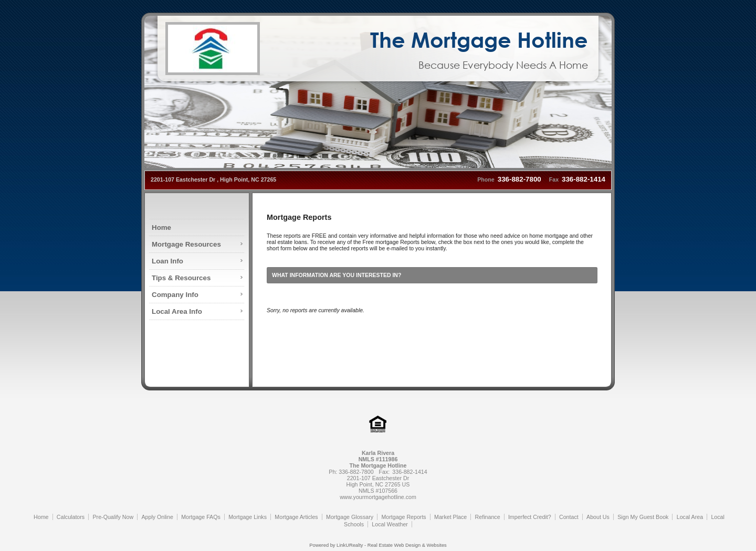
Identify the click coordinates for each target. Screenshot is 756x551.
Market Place (450, 517)
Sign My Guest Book (643, 517)
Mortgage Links (248, 517)
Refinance (488, 517)
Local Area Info (177, 311)
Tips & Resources (181, 278)
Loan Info (167, 261)
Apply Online (157, 517)
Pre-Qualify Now (113, 517)
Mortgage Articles (296, 517)
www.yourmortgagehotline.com (378, 497)
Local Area (690, 517)
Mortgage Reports (403, 517)
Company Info (175, 295)
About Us (598, 517)
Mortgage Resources (186, 244)
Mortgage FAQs (201, 517)
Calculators (71, 517)
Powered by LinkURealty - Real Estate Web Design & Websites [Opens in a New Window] (378, 545)
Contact (569, 517)
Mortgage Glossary (350, 517)
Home (161, 227)
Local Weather (390, 524)
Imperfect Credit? (530, 517)
